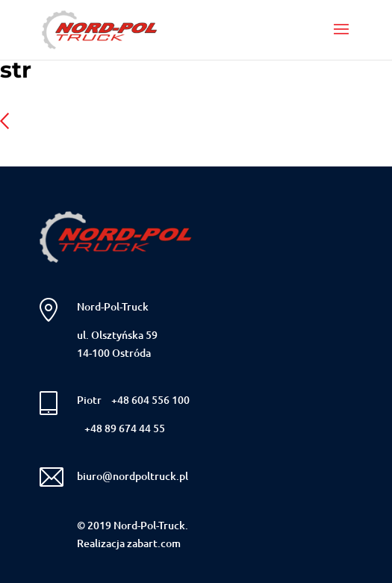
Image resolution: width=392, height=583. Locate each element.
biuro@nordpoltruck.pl (133, 476)
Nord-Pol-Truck (113, 306)
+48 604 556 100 (150, 400)
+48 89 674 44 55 (125, 428)
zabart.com (154, 543)
